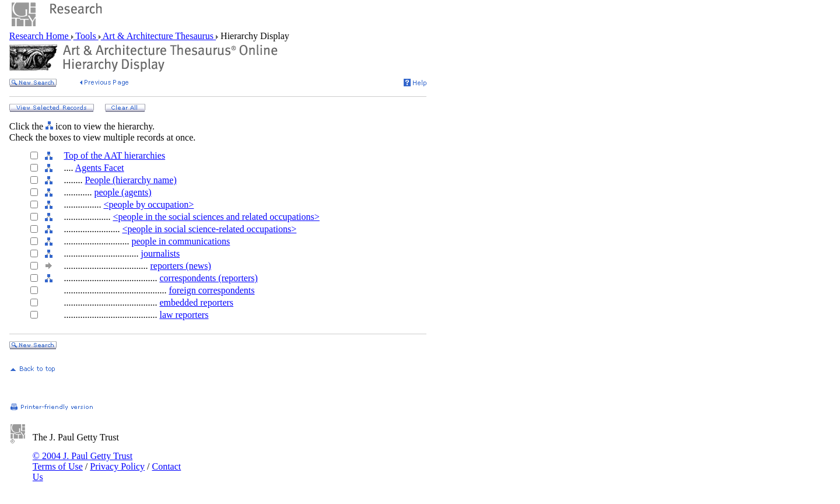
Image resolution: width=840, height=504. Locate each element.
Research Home (40, 36)
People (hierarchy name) (130, 180)
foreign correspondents (211, 290)
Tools (86, 36)
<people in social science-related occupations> (209, 229)
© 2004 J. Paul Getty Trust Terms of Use (83, 461)
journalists (160, 253)
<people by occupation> (148, 204)
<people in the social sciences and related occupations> (216, 217)
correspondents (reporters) (208, 278)
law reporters (184, 315)
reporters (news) (180, 266)
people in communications (181, 241)
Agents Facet (100, 168)
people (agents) (123, 192)
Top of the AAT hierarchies (114, 155)
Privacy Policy (117, 466)
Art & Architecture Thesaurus (158, 36)
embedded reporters (196, 302)
